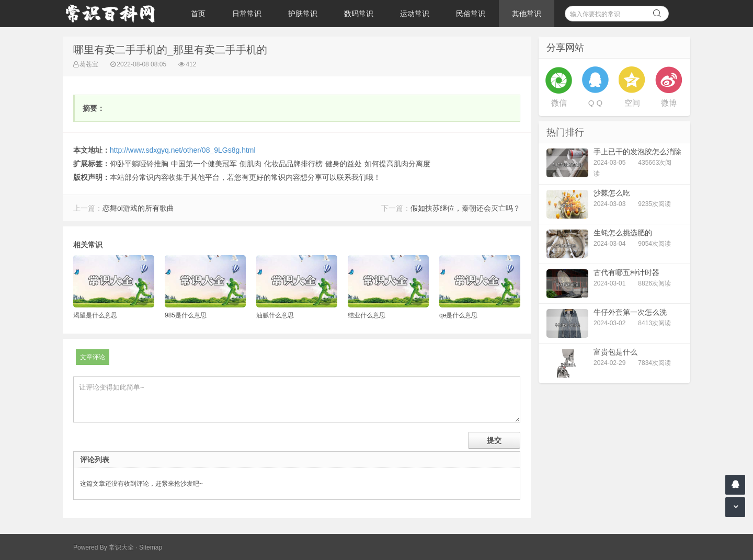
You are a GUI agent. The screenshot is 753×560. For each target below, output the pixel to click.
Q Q (596, 103)
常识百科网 (115, 14)
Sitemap (151, 547)
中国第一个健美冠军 (204, 164)
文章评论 (93, 357)
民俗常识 (471, 14)
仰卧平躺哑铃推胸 (139, 164)
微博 (669, 103)
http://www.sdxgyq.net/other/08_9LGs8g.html (183, 150)
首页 (198, 14)
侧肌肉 (250, 164)
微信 (559, 103)
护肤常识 (303, 14)
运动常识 (415, 14)
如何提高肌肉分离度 (397, 164)
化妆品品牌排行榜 (293, 164)
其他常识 (527, 14)
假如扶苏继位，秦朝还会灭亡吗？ (465, 208)
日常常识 (247, 14)
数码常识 (359, 14)
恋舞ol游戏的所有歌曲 (138, 208)
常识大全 (121, 547)
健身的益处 (344, 164)
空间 (632, 103)
